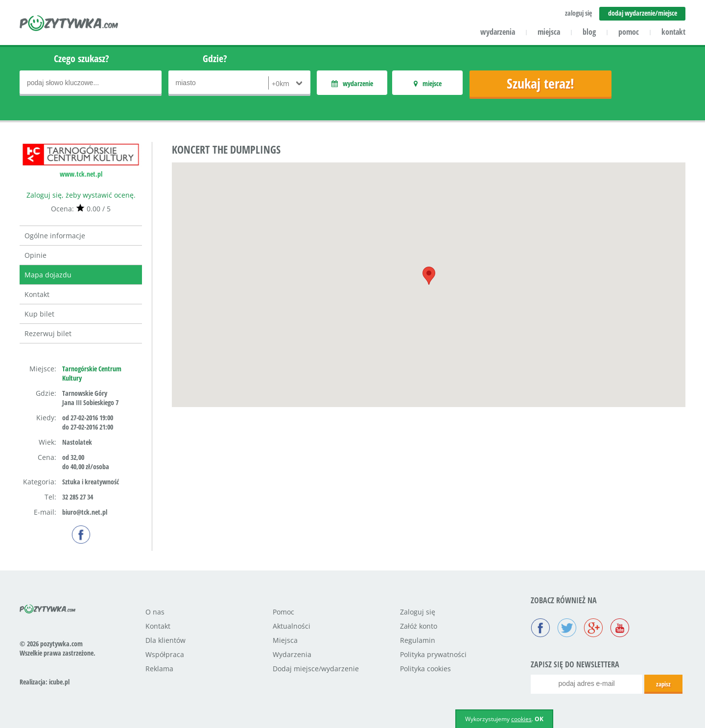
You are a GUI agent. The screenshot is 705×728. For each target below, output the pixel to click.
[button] (429, 276)
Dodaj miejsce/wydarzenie (316, 669)
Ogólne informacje (55, 236)
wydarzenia (498, 32)
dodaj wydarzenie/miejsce (643, 13)
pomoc (629, 32)
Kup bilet (39, 314)
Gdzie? (215, 58)
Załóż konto (419, 626)
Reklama (159, 669)
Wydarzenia (292, 654)
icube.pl (59, 682)
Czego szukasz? (82, 58)
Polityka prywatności (433, 654)
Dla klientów (165, 640)
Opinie (35, 255)
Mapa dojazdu (48, 275)
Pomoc (283, 612)
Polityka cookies (425, 669)
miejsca (549, 32)
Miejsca (285, 640)
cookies (521, 719)
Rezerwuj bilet (48, 333)
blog (589, 32)
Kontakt (37, 294)
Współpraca (165, 654)
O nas (155, 612)
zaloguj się (578, 13)
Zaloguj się (418, 612)
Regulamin (418, 640)
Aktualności (292, 626)
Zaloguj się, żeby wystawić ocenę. (81, 195)
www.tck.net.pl (81, 174)
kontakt (673, 32)
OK (539, 719)
